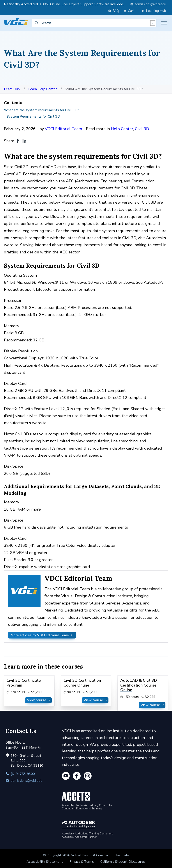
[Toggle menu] (164, 23)
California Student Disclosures (123, 862)
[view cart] (130, 11)
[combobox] (94, 23)
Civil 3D (142, 129)
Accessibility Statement (45, 862)
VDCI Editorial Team (63, 129)
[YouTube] (66, 777)
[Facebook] (77, 777)
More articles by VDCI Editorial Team (42, 635)
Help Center (122, 129)
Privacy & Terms (82, 862)
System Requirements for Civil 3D (33, 117)
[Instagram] (88, 777)
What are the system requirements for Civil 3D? (42, 110)
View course (39, 700)
